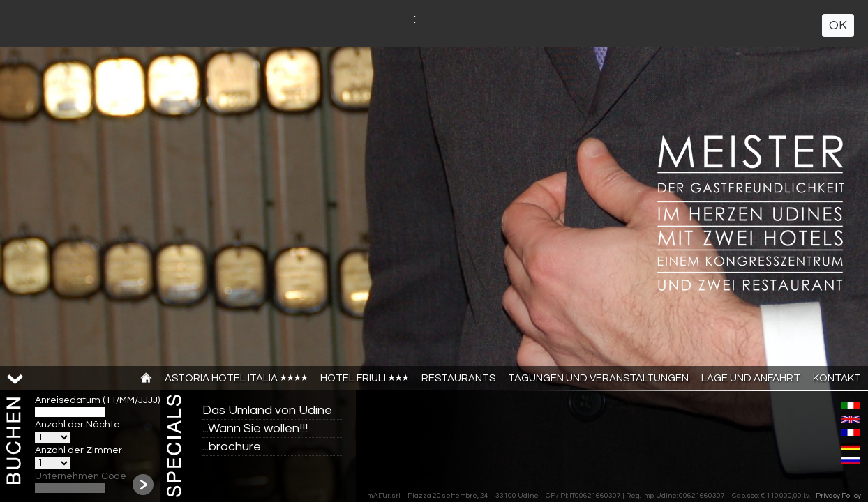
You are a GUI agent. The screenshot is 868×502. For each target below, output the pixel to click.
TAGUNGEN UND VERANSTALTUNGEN (598, 378)
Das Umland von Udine (267, 410)
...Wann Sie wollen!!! (255, 428)
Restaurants (458, 378)
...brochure (232, 447)
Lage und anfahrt (751, 378)
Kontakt (837, 378)
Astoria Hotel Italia (236, 378)
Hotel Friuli (365, 378)
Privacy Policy (838, 496)
